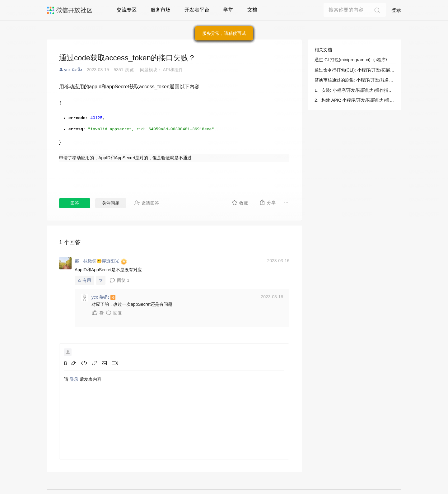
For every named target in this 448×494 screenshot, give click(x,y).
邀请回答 (146, 203)
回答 (75, 203)
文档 (252, 10)
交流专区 (127, 10)
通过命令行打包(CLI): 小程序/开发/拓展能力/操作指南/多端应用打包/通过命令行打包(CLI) (355, 70)
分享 (267, 202)
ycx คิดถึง (73, 70)
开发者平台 (197, 10)
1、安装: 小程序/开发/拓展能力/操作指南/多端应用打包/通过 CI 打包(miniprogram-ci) (355, 90)
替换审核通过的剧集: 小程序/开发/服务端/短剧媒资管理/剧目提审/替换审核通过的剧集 (355, 80)
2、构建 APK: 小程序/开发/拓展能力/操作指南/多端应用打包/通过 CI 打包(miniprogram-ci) (355, 100)
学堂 (228, 10)
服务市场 (161, 10)
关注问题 (111, 203)
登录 (396, 10)
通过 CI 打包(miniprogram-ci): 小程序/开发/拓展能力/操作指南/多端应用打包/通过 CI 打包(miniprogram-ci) (355, 60)
